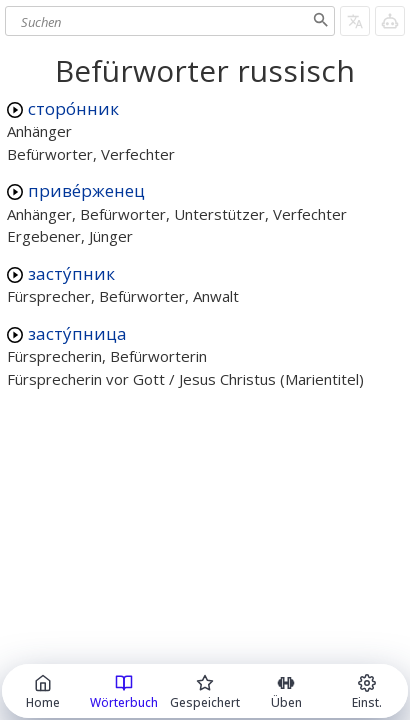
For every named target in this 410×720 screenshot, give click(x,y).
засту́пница (77, 333)
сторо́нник (73, 108)
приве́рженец (86, 190)
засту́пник (71, 273)
